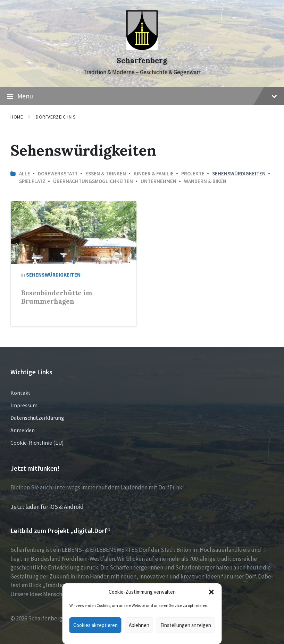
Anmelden (23, 430)
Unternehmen (158, 181)
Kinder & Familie (154, 173)
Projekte (193, 173)
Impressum (24, 405)
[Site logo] (142, 48)
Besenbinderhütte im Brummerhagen (57, 297)
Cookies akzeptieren (95, 625)
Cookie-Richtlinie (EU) (37, 443)
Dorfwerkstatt (58, 173)
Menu (142, 96)
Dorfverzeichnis (56, 117)
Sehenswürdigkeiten (53, 275)
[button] (211, 592)
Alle (25, 173)
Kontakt (20, 393)
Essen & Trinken (106, 173)
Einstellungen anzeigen (186, 625)
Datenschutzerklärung (37, 418)
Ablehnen (139, 625)
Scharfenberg (142, 60)
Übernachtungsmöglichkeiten (93, 181)
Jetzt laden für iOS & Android (47, 507)
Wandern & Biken (205, 181)
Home (17, 117)
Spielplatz (32, 181)
